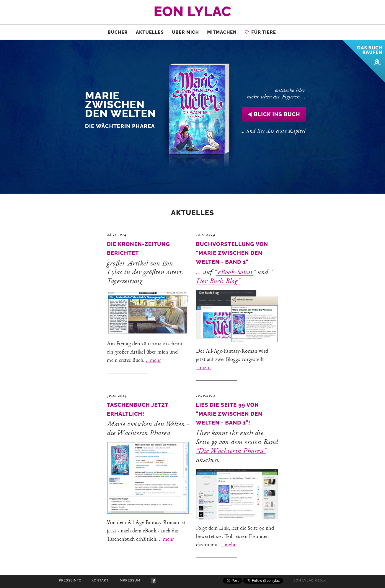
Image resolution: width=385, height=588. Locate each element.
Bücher (118, 32)
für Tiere (260, 32)
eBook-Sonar (234, 273)
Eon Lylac (193, 11)
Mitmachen (222, 32)
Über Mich (185, 32)
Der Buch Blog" (218, 282)
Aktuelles (150, 32)
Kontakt (100, 580)
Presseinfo (70, 580)
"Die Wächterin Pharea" (231, 451)
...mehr (154, 361)
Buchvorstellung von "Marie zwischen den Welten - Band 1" (232, 253)
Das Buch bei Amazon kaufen (364, 61)
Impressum (130, 580)
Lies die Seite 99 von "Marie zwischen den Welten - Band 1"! (229, 414)
